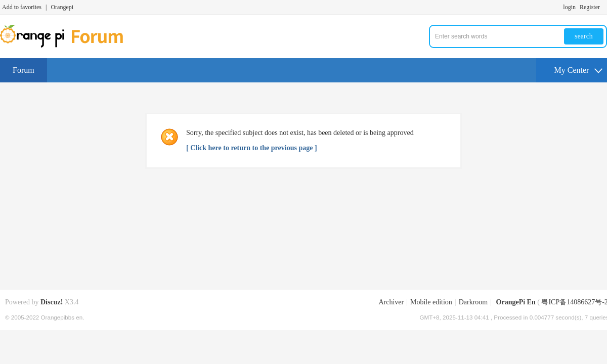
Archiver (391, 302)
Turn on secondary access (604, 7)
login (569, 7)
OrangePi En (516, 302)
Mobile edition (431, 302)
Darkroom (473, 302)
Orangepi (62, 7)
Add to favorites (22, 7)
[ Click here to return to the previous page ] (252, 148)
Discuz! (52, 302)
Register (590, 7)
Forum (24, 70)
